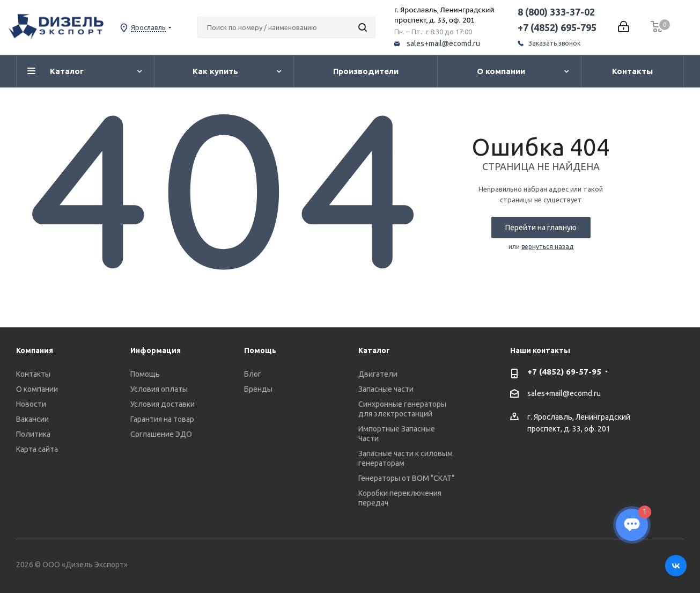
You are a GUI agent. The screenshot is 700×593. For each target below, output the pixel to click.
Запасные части (386, 389)
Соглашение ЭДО (161, 434)
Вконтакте (676, 566)
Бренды (258, 389)
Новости (31, 404)
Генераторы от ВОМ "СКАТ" (406, 478)
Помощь (145, 374)
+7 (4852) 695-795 (557, 27)
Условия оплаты (159, 389)
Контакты (33, 374)
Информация (156, 350)
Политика (33, 434)
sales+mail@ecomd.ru (443, 43)
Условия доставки (163, 404)
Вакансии (32, 419)
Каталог (374, 350)
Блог (253, 374)
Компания (35, 350)
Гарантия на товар (162, 419)
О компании (37, 389)
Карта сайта (37, 449)
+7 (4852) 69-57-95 (564, 372)
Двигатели (378, 374)
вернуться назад (547, 247)
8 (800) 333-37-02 (556, 12)
